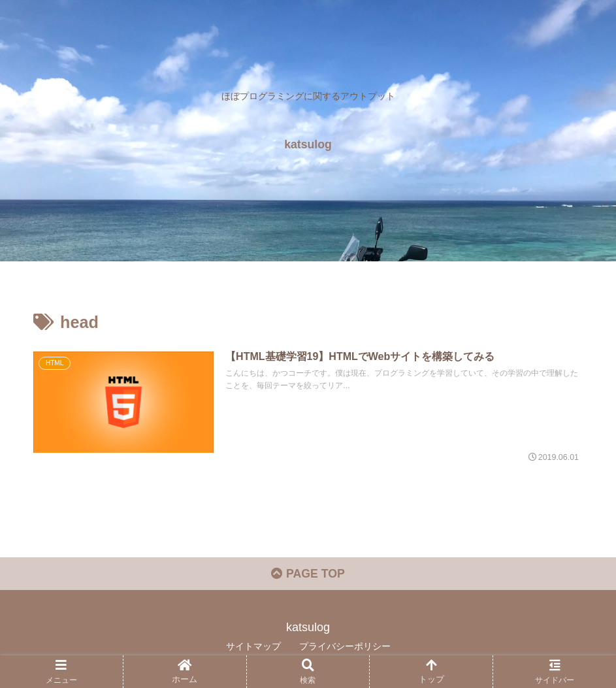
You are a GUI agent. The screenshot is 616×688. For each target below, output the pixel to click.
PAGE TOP (308, 575)
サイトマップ (253, 647)
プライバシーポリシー (345, 647)
